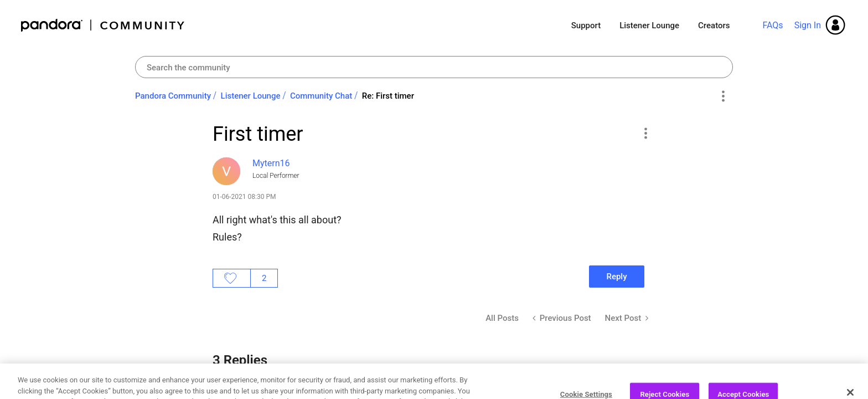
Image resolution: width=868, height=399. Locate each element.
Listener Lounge (649, 25)
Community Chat (321, 96)
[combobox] (434, 67)
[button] (645, 133)
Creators (714, 25)
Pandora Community (103, 25)
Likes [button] (232, 278)
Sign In (808, 25)
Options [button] (723, 96)
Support (586, 25)
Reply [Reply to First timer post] (616, 277)
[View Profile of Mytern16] (271, 163)
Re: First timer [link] (388, 96)
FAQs (773, 25)
